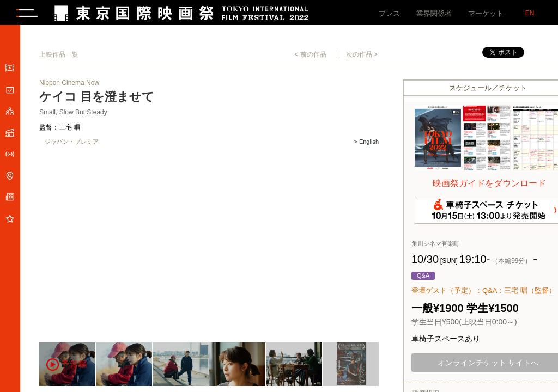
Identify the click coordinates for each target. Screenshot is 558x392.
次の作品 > (362, 57)
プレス (389, 13)
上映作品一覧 (59, 57)
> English (366, 144)
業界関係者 (434, 13)
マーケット (486, 13)
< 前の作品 (310, 57)
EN (530, 13)
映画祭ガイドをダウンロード (489, 185)
